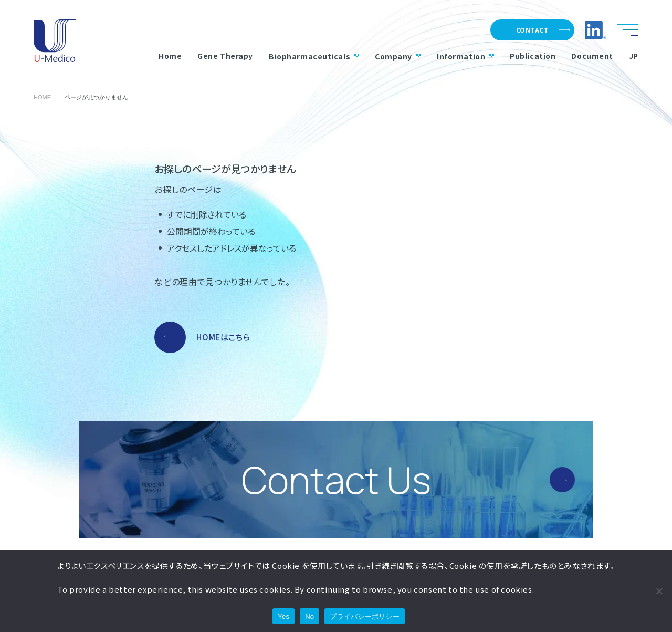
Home (170, 56)
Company (398, 56)
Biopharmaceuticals (314, 56)
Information (465, 56)
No (309, 617)
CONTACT (532, 30)
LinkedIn (595, 30)
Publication (533, 56)
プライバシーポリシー (365, 617)
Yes (283, 617)
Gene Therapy (225, 56)
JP (634, 56)
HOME (42, 97)
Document (592, 56)
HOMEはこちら (223, 337)
